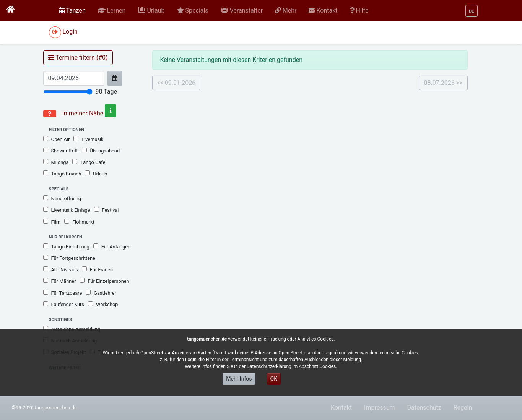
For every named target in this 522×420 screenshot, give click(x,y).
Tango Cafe (89, 162)
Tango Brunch (62, 174)
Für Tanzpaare (63, 293)
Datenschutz (424, 408)
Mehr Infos (239, 379)
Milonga (56, 162)
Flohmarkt (79, 222)
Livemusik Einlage (67, 210)
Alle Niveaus (61, 269)
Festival (107, 210)
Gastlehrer (101, 293)
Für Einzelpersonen (104, 281)
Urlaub (96, 174)
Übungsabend (101, 151)
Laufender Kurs (64, 304)
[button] (112, 11)
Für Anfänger (111, 246)
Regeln (463, 408)
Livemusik (88, 139)
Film (52, 222)
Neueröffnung (62, 198)
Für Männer (60, 281)
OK (274, 379)
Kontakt (341, 408)
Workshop (103, 304)
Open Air (57, 139)
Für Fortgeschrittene (69, 258)
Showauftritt (61, 151)
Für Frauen (97, 269)
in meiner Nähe (89, 113)
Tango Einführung (66, 246)
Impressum (380, 408)
